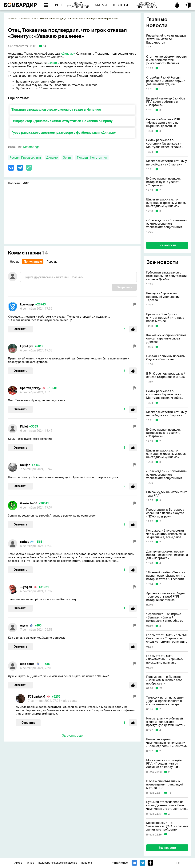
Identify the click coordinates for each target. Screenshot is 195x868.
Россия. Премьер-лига (25, 158)
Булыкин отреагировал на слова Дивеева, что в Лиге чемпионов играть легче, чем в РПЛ (167, 805)
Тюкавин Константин (92, 158)
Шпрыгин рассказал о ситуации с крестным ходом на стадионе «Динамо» (166, 203)
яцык (24, 625)
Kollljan (25, 465)
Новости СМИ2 (18, 183)
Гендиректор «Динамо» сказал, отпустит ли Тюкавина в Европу (62, 121)
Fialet (24, 426)
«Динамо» (68, 54)
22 (161, 688)
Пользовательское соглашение (57, 863)
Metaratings (31, 147)
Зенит (67, 158)
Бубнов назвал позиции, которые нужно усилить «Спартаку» (163, 182)
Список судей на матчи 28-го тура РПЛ (167, 494)
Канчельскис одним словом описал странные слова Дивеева (166, 339)
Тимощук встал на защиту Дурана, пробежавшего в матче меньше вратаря (165, 701)
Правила (86, 863)
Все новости (167, 245)
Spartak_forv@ (30, 388)
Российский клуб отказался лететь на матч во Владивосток (166, 39)
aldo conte (27, 664)
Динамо (52, 158)
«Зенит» (53, 63)
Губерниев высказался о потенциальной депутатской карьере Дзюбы (166, 276)
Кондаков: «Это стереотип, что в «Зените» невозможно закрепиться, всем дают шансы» (166, 534)
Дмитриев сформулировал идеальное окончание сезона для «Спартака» (167, 555)
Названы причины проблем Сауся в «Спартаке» (166, 358)
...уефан (26, 587)
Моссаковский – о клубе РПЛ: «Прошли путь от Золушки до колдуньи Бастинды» (164, 764)
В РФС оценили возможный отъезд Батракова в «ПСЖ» (166, 375)
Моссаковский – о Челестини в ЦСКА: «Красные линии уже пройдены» (167, 826)
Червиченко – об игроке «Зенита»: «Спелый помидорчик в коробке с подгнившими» (164, 617)
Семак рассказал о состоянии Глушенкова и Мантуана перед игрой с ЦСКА (164, 143)
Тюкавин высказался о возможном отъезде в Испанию (56, 109)
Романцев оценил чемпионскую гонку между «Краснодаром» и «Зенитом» (167, 743)
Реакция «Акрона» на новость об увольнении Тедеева (163, 297)
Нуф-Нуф (27, 346)
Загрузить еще (72, 736)
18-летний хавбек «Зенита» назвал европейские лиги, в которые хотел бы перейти (166, 576)
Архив (18, 863)
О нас (30, 863)
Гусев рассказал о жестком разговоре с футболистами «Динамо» (64, 132)
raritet (24, 542)
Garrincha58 (29, 503)
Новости (26, 19)
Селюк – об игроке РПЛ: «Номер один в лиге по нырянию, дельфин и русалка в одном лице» (163, 123)
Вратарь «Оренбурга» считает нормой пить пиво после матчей (165, 318)
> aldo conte (69, 701)
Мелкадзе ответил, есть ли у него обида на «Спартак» (167, 163)
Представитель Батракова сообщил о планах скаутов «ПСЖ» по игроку (165, 513)
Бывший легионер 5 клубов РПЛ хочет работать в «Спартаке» (166, 102)
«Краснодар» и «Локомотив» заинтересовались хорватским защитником (167, 224)
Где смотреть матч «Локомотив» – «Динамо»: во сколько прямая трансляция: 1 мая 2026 (165, 659)
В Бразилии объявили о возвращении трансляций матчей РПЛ (165, 785)
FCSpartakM (37, 697)
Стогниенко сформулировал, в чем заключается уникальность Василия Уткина (167, 60)
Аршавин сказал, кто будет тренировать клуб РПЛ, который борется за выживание (166, 597)
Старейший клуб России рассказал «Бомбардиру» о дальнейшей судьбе (166, 81)
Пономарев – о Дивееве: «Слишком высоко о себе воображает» (164, 680)
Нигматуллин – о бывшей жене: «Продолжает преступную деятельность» (166, 722)
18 (170, 793)
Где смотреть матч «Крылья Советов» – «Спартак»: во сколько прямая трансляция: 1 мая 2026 (167, 638)
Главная (13, 19)
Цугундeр (27, 304)
